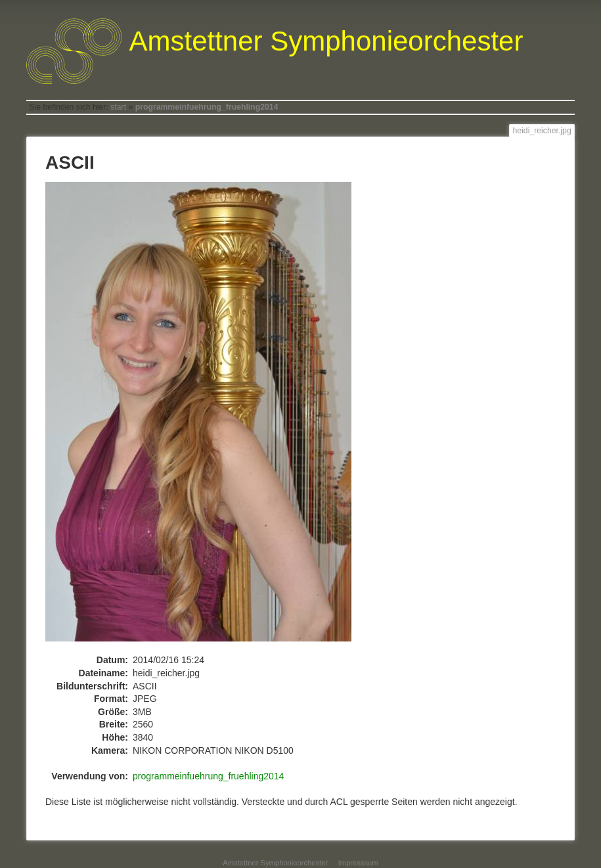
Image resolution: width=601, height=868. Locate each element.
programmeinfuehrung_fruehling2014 (207, 107)
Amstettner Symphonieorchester (275, 863)
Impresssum (358, 863)
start (118, 107)
